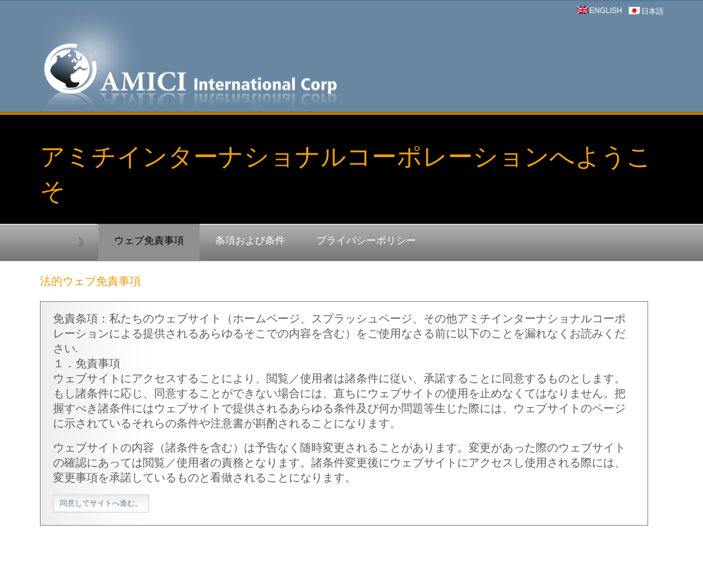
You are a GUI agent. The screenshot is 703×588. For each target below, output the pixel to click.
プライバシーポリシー (366, 240)
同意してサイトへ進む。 (101, 503)
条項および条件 (250, 240)
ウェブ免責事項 (149, 240)
